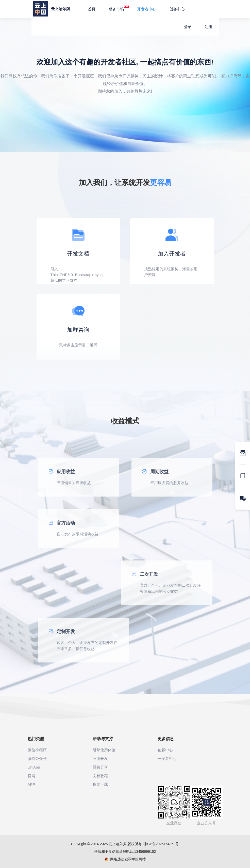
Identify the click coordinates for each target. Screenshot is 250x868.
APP (31, 784)
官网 (31, 776)
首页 (92, 9)
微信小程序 (37, 750)
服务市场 (119, 8)
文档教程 (100, 776)
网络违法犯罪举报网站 (125, 859)
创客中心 (177, 9)
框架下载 (100, 784)
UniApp (34, 767)
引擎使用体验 (104, 750)
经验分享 (100, 767)
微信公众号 (37, 759)
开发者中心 (147, 9)
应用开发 (100, 759)
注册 (208, 27)
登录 (188, 27)
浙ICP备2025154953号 (161, 844)
